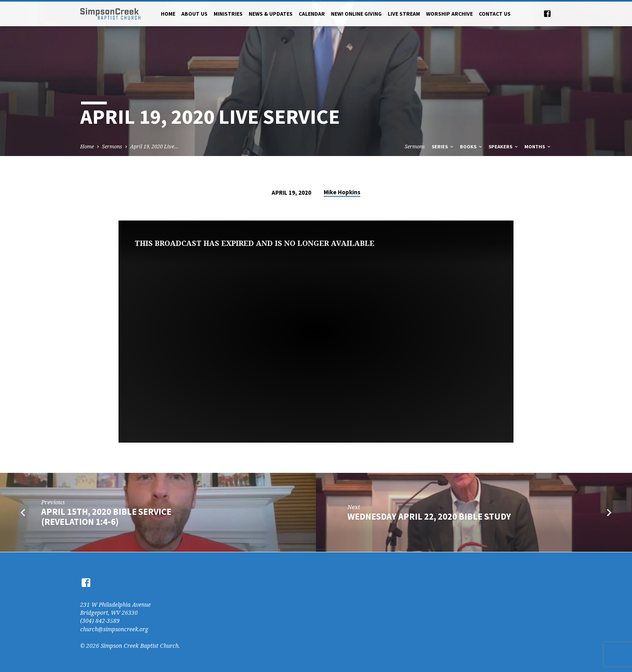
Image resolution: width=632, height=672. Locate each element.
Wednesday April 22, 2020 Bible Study (429, 516)
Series (443, 147)
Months (538, 147)
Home (168, 14)
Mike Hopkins (342, 192)
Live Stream (404, 14)
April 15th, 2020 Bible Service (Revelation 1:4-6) (106, 517)
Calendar (312, 14)
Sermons (112, 147)
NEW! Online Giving (356, 14)
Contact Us (495, 14)
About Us (194, 14)
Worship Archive (449, 14)
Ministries (228, 14)
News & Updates (271, 14)
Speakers (504, 147)
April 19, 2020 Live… (154, 147)
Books (472, 147)
